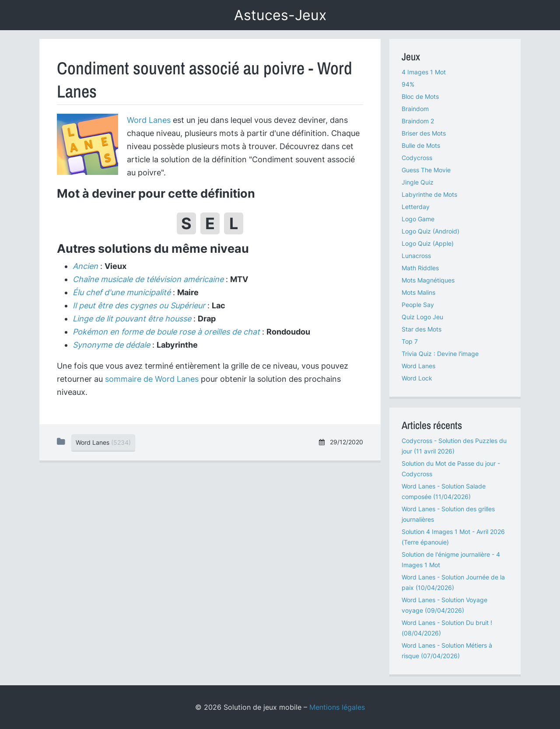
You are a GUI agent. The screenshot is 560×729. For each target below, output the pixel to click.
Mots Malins (418, 292)
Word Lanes (149, 120)
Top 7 (410, 341)
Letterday (416, 207)
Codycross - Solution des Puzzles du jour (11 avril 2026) (454, 446)
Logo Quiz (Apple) (428, 243)
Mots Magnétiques (428, 280)
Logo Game (418, 219)
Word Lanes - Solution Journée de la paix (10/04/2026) (453, 582)
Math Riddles (420, 268)
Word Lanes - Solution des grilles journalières (448, 514)
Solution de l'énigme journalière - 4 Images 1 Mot (451, 560)
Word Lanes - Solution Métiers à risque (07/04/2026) (447, 651)
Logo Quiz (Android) (430, 231)
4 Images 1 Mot (424, 72)
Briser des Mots (424, 133)
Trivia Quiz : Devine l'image (440, 354)
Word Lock (417, 378)
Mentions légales (337, 707)
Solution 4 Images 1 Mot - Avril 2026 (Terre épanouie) (453, 537)
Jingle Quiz (418, 182)
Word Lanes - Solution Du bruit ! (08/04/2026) (447, 628)
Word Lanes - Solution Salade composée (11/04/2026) (444, 491)
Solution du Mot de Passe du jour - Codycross (451, 469)
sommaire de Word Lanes (152, 379)
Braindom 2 (418, 121)
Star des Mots (422, 329)
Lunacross (416, 256)
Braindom (415, 109)
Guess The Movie (426, 170)
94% (408, 84)
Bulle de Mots (421, 145)
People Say (418, 305)
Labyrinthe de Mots (429, 194)
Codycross (417, 158)
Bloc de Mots (420, 96)
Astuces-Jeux (280, 15)
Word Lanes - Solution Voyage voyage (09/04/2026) (444, 605)
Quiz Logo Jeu (422, 317)
